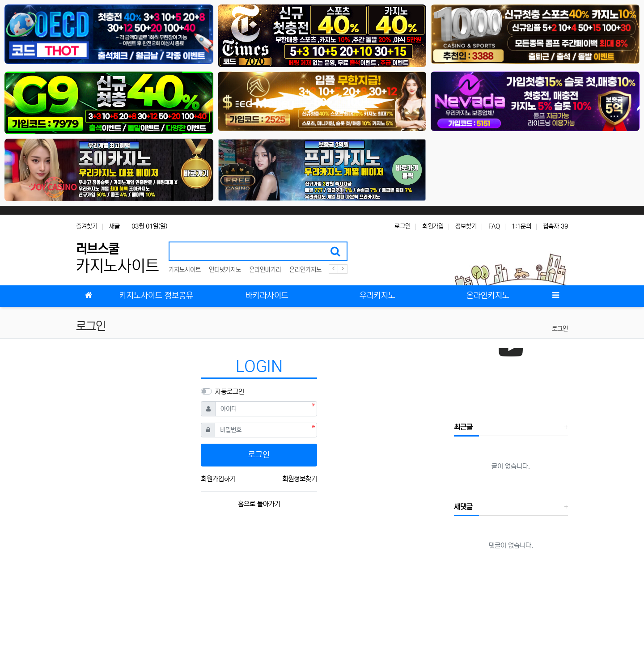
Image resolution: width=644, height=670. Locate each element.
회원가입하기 (218, 479)
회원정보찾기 (300, 479)
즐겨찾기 (87, 226)
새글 (114, 226)
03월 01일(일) (149, 226)
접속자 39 (555, 226)
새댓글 (463, 507)
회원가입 (433, 226)
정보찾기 (466, 226)
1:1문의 (521, 226)
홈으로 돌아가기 (259, 504)
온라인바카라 (265, 270)
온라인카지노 (305, 270)
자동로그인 (230, 392)
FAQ (494, 226)
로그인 (402, 226)
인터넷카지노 (225, 270)
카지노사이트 (185, 270)
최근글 (463, 427)
